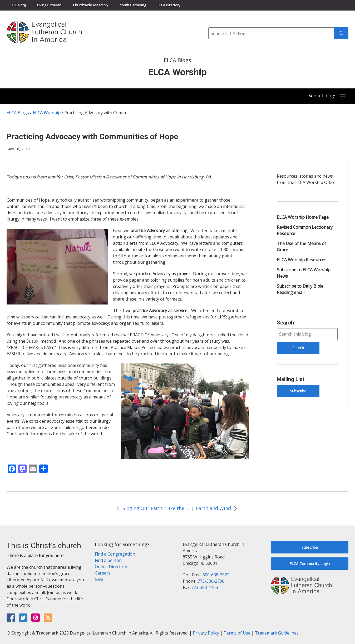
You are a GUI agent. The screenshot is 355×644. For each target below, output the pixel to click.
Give (99, 579)
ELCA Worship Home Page (303, 217)
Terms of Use (237, 633)
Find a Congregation (115, 554)
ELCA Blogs (18, 113)
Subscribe (298, 391)
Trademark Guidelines (277, 633)
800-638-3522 (216, 575)
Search (285, 323)
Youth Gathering (133, 5)
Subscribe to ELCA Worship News (304, 273)
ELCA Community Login (310, 564)
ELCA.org (19, 5)
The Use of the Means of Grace (301, 247)
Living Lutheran (49, 5)
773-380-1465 (205, 587)
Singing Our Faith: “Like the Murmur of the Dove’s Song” (155, 508)
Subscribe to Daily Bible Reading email (300, 289)
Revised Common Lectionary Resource (305, 230)
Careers (103, 573)
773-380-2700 (211, 581)
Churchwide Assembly (91, 5)
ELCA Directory (169, 5)
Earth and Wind (213, 508)
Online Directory (111, 567)
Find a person (108, 560)
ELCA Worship (47, 113)
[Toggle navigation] (327, 96)
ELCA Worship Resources (302, 260)
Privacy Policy (206, 633)
